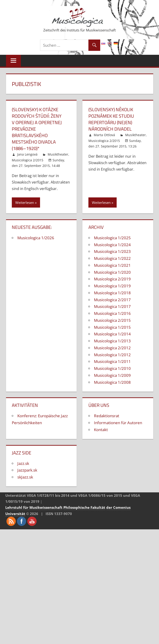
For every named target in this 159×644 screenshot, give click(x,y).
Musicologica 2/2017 (112, 300)
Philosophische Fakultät (84, 507)
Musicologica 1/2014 (112, 334)
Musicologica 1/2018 (112, 293)
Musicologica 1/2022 (112, 258)
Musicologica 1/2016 (112, 313)
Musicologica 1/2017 (112, 306)
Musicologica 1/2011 (112, 361)
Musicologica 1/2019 (112, 286)
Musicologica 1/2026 (36, 238)
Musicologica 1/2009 (112, 375)
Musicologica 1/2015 (112, 327)
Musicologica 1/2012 (112, 355)
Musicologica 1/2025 (112, 238)
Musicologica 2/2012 (112, 348)
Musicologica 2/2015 (28, 160)
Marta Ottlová (104, 135)
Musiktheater (58, 154)
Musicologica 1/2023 (112, 251)
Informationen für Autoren (118, 423)
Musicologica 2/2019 (112, 279)
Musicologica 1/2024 (112, 245)
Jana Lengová (27, 154)
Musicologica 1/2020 (112, 272)
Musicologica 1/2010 (112, 368)
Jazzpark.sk (27, 470)
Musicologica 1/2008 (112, 382)
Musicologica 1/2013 (112, 341)
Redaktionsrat (107, 416)
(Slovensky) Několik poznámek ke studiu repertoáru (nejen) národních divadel (111, 119)
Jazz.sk (23, 463)
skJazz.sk (25, 477)
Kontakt (101, 430)
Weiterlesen (25, 202)
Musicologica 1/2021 (112, 265)
